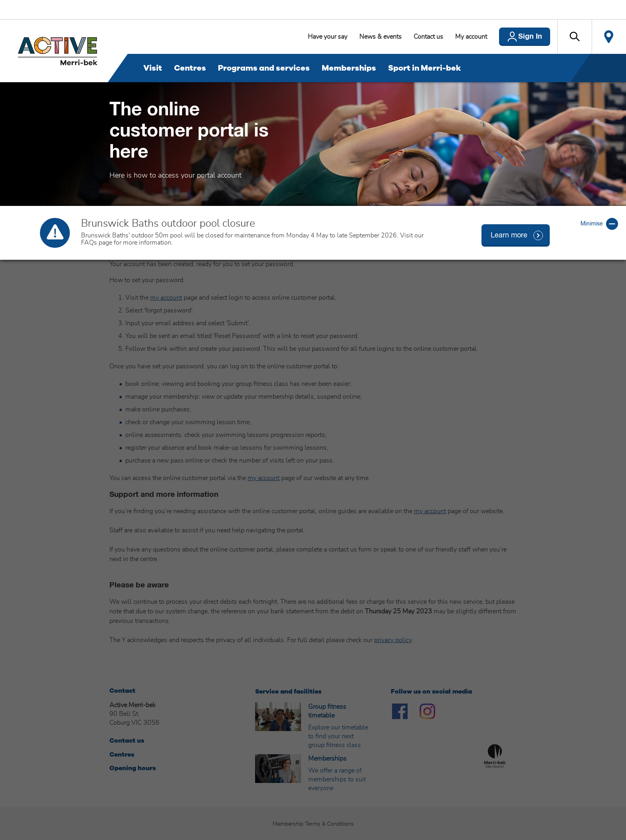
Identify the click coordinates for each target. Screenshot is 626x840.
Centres (190, 68)
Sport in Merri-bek (425, 68)
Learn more (509, 235)
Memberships (349, 68)
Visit (153, 68)
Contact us (428, 37)
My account (471, 37)
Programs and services (264, 68)
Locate (609, 37)
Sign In (530, 37)
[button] (574, 37)
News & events (380, 37)
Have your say (328, 37)
